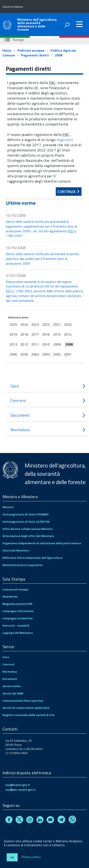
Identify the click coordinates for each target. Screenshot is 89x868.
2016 (46, 334)
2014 (68, 334)
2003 (46, 354)
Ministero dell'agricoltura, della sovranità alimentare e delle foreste (37, 24)
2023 (35, 324)
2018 (24, 334)
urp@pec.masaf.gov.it (20, 789)
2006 (13, 354)
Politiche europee (31, 50)
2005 (24, 354)
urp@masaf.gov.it (18, 785)
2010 (46, 344)
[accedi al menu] (79, 24)
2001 (68, 354)
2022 (46, 324)
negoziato (65, 140)
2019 (13, 334)
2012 (24, 344)
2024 (24, 324)
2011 (35, 344)
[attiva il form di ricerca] (67, 25)
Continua (68, 191)
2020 (68, 324)
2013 (13, 344)
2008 (59, 55)
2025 (13, 324)
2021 (57, 324)
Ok (12, 857)
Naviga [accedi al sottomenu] (14, 40)
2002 (57, 354)
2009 (57, 344)
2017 (35, 334)
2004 (35, 354)
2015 (57, 334)
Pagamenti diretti (35, 55)
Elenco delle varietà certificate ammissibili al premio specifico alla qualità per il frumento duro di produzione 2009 (43, 259)
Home (7, 50)
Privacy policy (31, 857)
